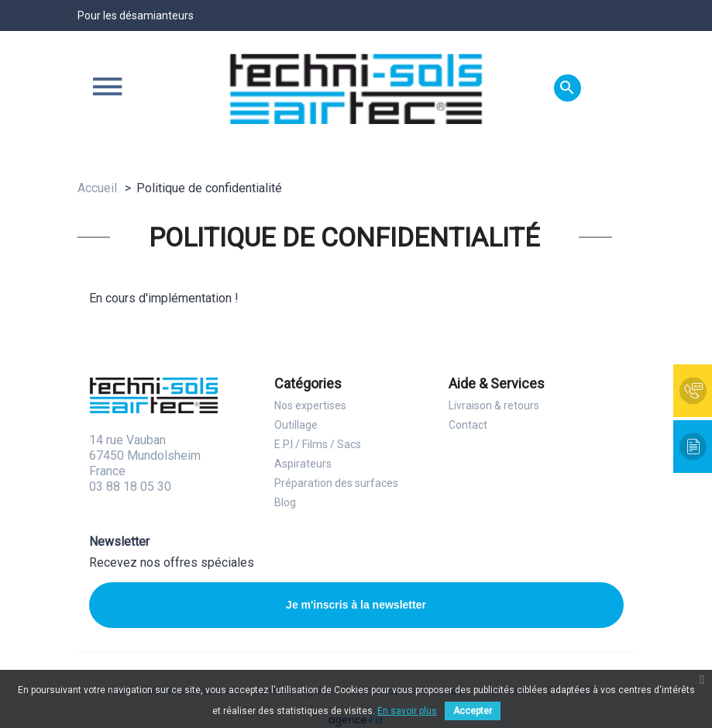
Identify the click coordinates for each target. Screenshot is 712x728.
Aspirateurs (303, 464)
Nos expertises (310, 405)
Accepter (473, 711)
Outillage (296, 425)
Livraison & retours (494, 405)
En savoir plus (407, 711)
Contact (468, 425)
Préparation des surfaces (336, 483)
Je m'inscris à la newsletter (356, 605)
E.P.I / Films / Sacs (318, 444)
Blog (285, 502)
